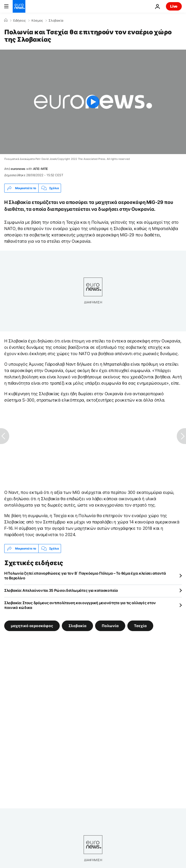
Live (174, 6)
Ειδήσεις (19, 21)
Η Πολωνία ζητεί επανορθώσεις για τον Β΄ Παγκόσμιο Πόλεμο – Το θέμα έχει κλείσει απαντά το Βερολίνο (85, 576)
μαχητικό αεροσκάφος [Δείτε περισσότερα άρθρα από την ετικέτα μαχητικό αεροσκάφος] (32, 626)
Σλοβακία (56, 21)
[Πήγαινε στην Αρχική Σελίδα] (19, 6)
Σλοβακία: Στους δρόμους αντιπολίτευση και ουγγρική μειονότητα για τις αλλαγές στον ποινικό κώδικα (80, 605)
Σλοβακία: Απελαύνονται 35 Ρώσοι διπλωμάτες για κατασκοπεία (61, 590)
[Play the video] (93, 102)
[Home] (6, 20)
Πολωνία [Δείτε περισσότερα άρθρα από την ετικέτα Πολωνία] (110, 626)
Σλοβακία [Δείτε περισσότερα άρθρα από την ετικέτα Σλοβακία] (77, 626)
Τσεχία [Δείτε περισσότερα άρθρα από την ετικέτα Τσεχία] (140, 626)
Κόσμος (37, 21)
